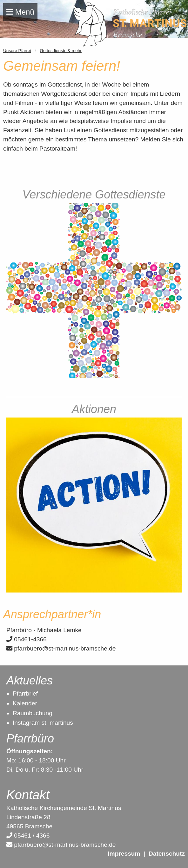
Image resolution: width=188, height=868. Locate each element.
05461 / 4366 (28, 836)
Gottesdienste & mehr (60, 51)
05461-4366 (27, 639)
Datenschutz (167, 854)
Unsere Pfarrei (17, 51)
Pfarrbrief (25, 693)
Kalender (25, 703)
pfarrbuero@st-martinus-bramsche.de (61, 648)
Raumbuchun (31, 713)
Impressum (124, 854)
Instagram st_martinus (43, 723)
